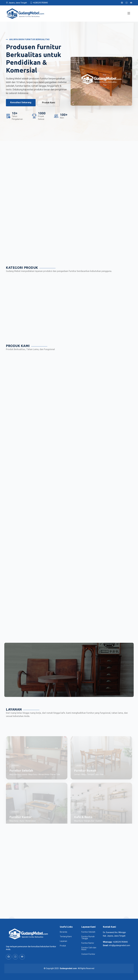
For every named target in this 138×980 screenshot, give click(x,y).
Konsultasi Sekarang (21, 102)
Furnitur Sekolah (88, 932)
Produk (63, 946)
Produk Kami (49, 103)
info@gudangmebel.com (119, 945)
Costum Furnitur (88, 954)
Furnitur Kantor (88, 943)
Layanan (63, 941)
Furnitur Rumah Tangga (88, 937)
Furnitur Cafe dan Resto (89, 949)
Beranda (63, 932)
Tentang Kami (66, 937)
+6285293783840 (120, 942)
